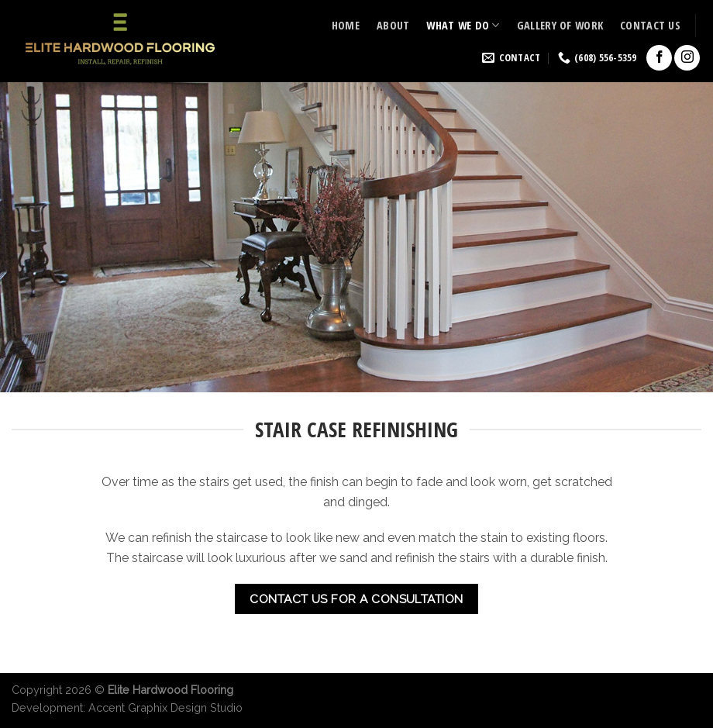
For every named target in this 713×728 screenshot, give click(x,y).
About (393, 25)
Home (346, 25)
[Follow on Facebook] (659, 58)
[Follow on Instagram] (687, 58)
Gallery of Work (560, 25)
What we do (463, 25)
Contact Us (650, 25)
